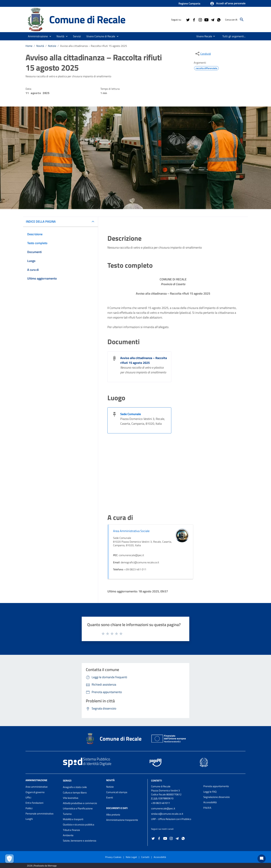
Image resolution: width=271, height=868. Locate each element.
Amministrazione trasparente (122, 820)
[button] (228, 4)
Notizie (52, 46)
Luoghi (29, 819)
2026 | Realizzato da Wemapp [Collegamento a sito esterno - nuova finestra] (42, 866)
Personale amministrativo (39, 814)
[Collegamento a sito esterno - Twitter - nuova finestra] (188, 19)
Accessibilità (210, 802)
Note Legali (131, 857)
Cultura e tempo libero (75, 793)
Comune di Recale (87, 19)
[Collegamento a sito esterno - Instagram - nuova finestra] (200, 19)
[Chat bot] (262, 859)
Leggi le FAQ (210, 792)
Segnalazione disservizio (217, 797)
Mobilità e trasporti (73, 819)
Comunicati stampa (117, 792)
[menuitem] (203, 36)
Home (29, 46)
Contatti (156, 781)
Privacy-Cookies (113, 857)
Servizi (67, 781)
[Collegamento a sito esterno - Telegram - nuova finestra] (212, 19)
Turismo (67, 814)
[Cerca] (242, 19)
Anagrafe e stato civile (75, 787)
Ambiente (68, 835)
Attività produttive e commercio (80, 803)
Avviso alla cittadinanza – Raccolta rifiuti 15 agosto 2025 (94, 46)
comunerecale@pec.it (163, 808)
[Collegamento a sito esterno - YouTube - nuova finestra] (206, 19)
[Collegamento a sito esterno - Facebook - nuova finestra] (194, 19)
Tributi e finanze (71, 830)
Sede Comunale (131, 414)
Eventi (110, 797)
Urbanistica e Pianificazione (78, 808)
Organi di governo (35, 792)
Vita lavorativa (71, 798)
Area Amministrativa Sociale (131, 531)
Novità (40, 46)
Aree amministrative (37, 787)
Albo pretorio (113, 815)
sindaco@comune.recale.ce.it (167, 814)
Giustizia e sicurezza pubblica (79, 824)
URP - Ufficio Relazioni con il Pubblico (171, 819)
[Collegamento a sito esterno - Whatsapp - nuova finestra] (219, 19)
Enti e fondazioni (34, 803)
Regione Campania (189, 3)
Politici (29, 808)
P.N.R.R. (207, 808)
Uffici (28, 797)
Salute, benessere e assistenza (80, 841)
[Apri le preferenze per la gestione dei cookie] (9, 859)
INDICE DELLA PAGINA (41, 221)
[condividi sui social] (203, 54)
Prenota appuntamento (216, 786)
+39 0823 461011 (161, 803)
